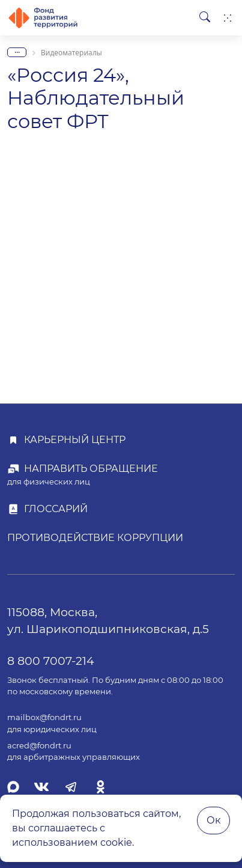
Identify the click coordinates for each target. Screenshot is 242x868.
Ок (213, 820)
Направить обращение (91, 469)
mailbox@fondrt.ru (44, 717)
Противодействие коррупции (95, 538)
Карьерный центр (75, 440)
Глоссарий (56, 509)
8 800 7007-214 (51, 661)
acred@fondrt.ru (39, 746)
